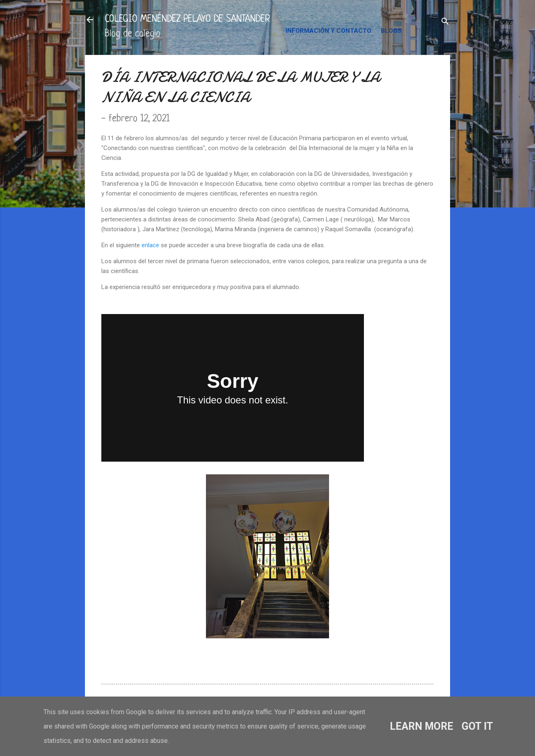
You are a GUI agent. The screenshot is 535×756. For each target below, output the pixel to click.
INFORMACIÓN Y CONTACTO (328, 31)
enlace (150, 245)
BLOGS (391, 31)
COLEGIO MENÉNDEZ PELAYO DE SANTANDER (187, 19)
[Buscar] (445, 22)
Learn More (422, 726)
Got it (477, 726)
